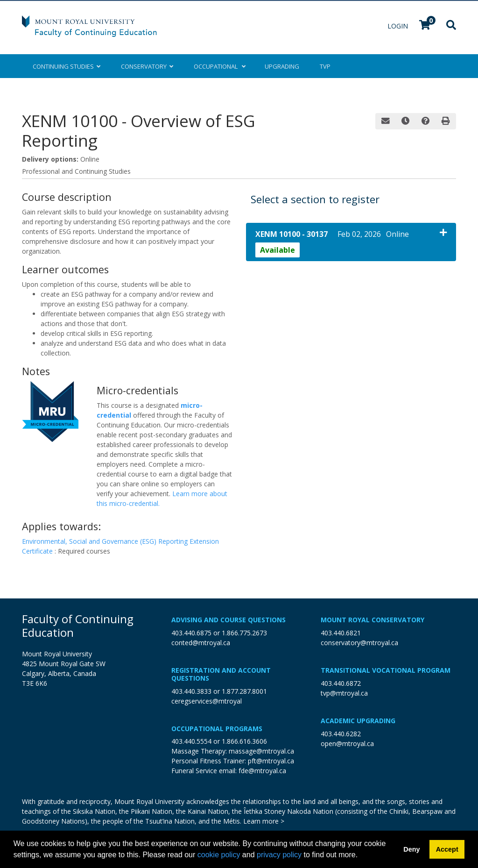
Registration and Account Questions (221, 674)
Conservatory (147, 66)
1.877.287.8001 (244, 691)
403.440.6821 (341, 633)
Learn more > (264, 821)
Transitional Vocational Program (386, 670)
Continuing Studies (67, 66)
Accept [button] (447, 849)
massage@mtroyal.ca (261, 751)
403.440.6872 (341, 683)
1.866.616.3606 (244, 741)
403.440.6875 (191, 633)
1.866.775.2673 (244, 633)
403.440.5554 (191, 741)
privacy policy (279, 855)
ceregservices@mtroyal (207, 701)
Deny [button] (411, 849)
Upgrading (282, 66)
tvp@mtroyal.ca (344, 693)
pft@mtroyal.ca (271, 761)
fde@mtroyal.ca (262, 771)
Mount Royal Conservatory (373, 620)
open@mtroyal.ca (347, 743)
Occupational (219, 66)
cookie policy (219, 855)
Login (399, 26)
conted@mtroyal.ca (201, 643)
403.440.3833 (191, 691)
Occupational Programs (217, 729)
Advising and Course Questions (228, 620)
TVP (325, 66)
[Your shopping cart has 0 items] (425, 26)
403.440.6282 (341, 734)
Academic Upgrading (358, 721)
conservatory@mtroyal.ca (359, 643)
